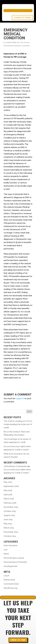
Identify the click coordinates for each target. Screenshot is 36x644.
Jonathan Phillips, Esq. (13, 42)
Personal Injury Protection (12, 46)
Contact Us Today (22, 17)
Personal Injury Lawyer (14, 558)
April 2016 (8, 495)
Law (6, 550)
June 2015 (8, 519)
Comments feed (11, 584)
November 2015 (11, 507)
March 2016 (9, 499)
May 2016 (8, 490)
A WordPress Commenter (15, 466)
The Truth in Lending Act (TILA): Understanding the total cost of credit (18, 424)
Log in (6, 576)
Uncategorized (10, 566)
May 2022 (8, 482)
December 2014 (11, 532)
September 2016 (11, 486)
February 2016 (10, 503)
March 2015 (9, 528)
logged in (20, 398)
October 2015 (10, 511)
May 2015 (8, 524)
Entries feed (9, 580)
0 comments (26, 46)
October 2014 (10, 536)
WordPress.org (10, 588)
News (6, 554)
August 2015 (9, 515)
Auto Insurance (11, 545)
